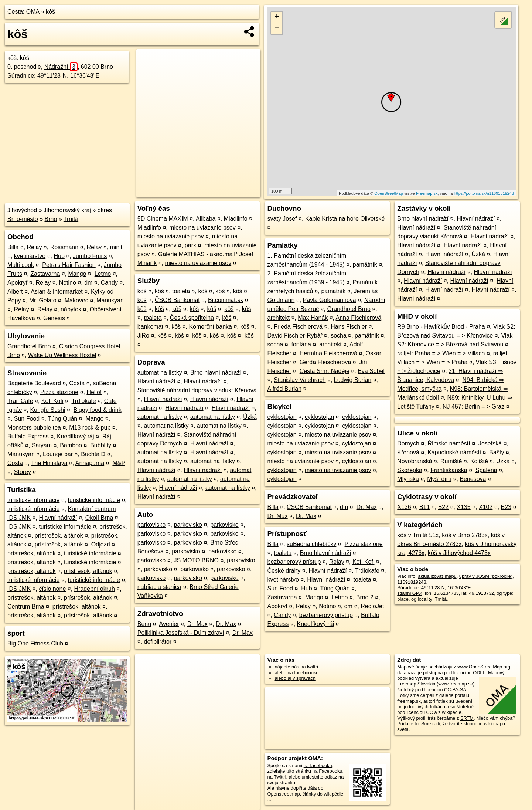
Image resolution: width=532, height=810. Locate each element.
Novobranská (415, 461)
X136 (404, 507)
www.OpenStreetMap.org (484, 667)
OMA (33, 12)
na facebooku (318, 765)
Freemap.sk (427, 193)
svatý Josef (282, 219)
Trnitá (71, 219)
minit (116, 247)
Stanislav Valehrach (300, 380)
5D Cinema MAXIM (163, 219)
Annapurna (90, 463)
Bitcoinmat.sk (226, 300)
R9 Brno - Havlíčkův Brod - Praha (441, 327)
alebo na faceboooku (297, 673)
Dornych (408, 443)
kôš (50, 12)
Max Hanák (313, 318)
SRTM (467, 718)
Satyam (42, 445)
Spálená (486, 470)
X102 (486, 507)
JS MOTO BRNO (197, 560)
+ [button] (277, 17)
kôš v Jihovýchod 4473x (459, 553)
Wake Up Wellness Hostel (62, 355)
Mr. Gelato (43, 300)
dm (88, 283)
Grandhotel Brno (29, 346)
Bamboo (71, 445)
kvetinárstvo (30, 256)
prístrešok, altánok (59, 536)
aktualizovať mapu (437, 576)
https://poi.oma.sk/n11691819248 (484, 193)
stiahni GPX (410, 593)
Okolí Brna (99, 518)
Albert (15, 292)
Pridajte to (408, 724)
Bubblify (101, 445)
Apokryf (17, 283)
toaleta (181, 291)
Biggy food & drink (98, 410)
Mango (77, 274)
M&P (119, 463)
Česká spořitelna (192, 318)
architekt (279, 318)
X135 (463, 507)
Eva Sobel (371, 371)
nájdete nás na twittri (296, 667)
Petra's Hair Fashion (69, 265)
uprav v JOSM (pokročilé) (486, 576)
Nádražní (61, 67)
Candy (109, 283)
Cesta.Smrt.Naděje (325, 371)
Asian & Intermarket (57, 292)
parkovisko (151, 525)
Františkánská (449, 470)
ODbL (479, 673)
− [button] (277, 29)
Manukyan (110, 300)
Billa (13, 247)
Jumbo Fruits (90, 256)
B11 (424, 507)
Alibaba (206, 219)
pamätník (365, 265)
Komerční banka (210, 327)
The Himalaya (49, 463)
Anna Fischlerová (359, 318)
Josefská (490, 443)
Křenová (408, 452)
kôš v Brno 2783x (465, 535)
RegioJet (372, 606)
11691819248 (412, 582)
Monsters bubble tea (34, 428)
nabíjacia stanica (159, 587)
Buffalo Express (28, 436)
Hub (59, 256)
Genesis (54, 318)
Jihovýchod (22, 210)
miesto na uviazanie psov (202, 228)
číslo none (52, 589)
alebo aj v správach (295, 678)
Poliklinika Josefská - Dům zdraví (181, 633)
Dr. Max (197, 624)
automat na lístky (160, 372)
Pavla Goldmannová (330, 300)
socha (339, 335)
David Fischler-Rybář (295, 335)
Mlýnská (408, 479)
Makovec (76, 300)
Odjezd (101, 544)
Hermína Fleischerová (329, 353)
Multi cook (21, 265)
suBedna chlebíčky (311, 544)
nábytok (71, 309)
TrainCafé (20, 401)
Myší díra (439, 479)
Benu (144, 624)
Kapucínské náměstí (454, 452)
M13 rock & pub (90, 428)
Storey (23, 472)
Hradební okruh (95, 589)
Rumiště (451, 461)
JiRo (143, 335)
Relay (34, 247)
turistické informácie (33, 500)
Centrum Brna (26, 606)
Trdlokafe (83, 401)
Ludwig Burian (353, 380)
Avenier (169, 624)
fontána (301, 344)
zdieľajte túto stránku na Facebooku (305, 771)
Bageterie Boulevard (34, 383)
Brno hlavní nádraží (216, 372)
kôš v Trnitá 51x (418, 535)
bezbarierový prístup (294, 562)
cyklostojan (282, 417)
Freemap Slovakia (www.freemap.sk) (436, 684)
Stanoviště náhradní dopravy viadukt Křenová (197, 390)
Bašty (497, 452)
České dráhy (284, 571)
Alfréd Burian (285, 389)
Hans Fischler (349, 327)
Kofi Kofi (52, 401)
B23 (506, 507)
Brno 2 (365, 597)
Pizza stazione (59, 392)
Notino (68, 283)
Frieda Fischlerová (298, 327)
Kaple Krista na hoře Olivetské (345, 219)
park (190, 245)
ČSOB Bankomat (177, 300)
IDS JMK (19, 527)
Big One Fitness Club (35, 643)
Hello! (94, 392)
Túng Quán (62, 419)
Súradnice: (22, 76)
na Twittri (277, 777)
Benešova (473, 479)
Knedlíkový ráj (76, 436)
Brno (51, 219)
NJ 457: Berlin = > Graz (473, 406)
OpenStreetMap (389, 193)
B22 (443, 507)
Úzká (250, 417)
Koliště (479, 461)
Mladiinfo (236, 219)
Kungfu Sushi (47, 410)
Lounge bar (58, 454)
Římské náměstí (449, 443)
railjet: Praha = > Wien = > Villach (441, 353)
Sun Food (27, 419)
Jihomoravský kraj (67, 210)
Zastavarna (45, 274)
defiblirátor (158, 642)
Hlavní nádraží (58, 518)
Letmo (103, 274)
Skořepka (410, 470)
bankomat (150, 327)
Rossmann (64, 247)
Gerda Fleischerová (325, 362)
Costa (77, 383)
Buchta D (93, 454)
